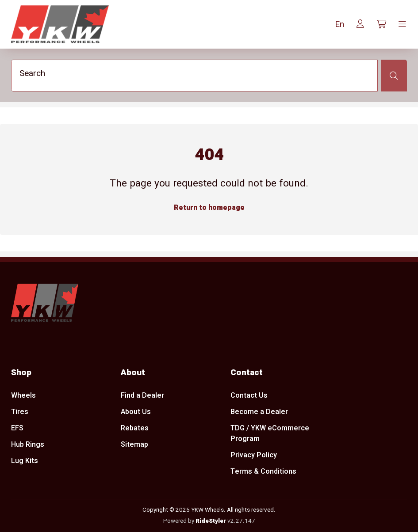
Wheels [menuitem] (23, 395)
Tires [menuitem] (20, 412)
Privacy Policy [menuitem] (254, 456)
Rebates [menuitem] (135, 428)
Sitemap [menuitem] (134, 445)
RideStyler (211, 521)
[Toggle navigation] (402, 24)
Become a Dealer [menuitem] (259, 412)
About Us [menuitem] (136, 412)
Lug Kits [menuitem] (25, 461)
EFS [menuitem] (17, 428)
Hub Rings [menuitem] (28, 445)
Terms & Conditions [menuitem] (263, 472)
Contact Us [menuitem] (249, 395)
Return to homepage (209, 208)
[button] (339, 25)
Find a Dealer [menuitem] (142, 395)
